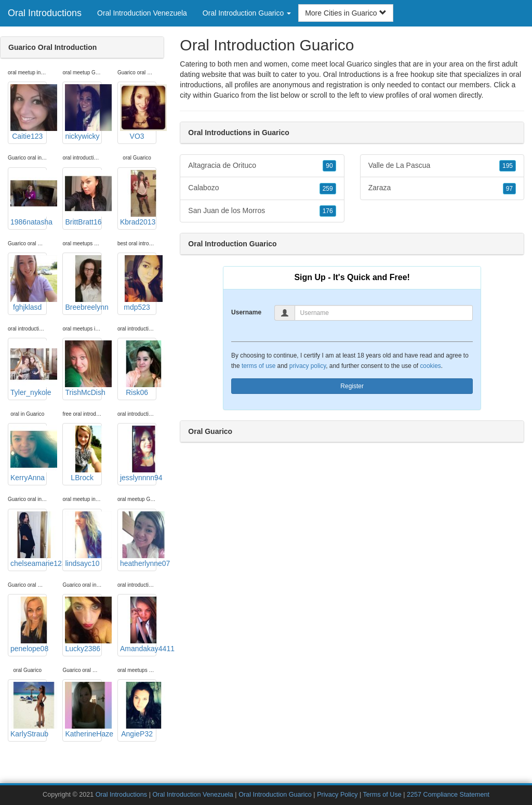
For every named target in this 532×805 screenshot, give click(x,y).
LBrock (83, 454)
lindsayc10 (83, 539)
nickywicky (83, 112)
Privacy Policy (337, 795)
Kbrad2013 (138, 198)
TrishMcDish (83, 368)
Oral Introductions (45, 13)
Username (246, 312)
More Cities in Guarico (345, 13)
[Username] (384, 313)
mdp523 (138, 283)
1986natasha (29, 198)
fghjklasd (29, 283)
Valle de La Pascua (442, 166)
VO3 (138, 112)
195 (508, 166)
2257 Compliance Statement (448, 795)
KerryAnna (29, 454)
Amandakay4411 (138, 625)
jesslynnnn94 (138, 454)
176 (328, 211)
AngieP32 (138, 710)
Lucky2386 (83, 625)
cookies (430, 366)
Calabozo (262, 188)
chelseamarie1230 (29, 539)
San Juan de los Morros (262, 211)
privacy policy (308, 366)
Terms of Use (382, 795)
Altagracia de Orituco (262, 166)
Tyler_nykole (29, 368)
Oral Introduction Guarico (275, 795)
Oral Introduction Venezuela (142, 13)
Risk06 (138, 368)
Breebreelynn (83, 283)
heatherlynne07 (138, 539)
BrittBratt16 (83, 198)
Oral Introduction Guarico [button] (247, 13)
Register (352, 386)
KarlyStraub (29, 710)
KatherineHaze (83, 710)
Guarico (226, 95)
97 (509, 189)
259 (328, 189)
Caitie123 (29, 112)
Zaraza (442, 188)
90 (329, 166)
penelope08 (29, 625)
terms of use (258, 366)
